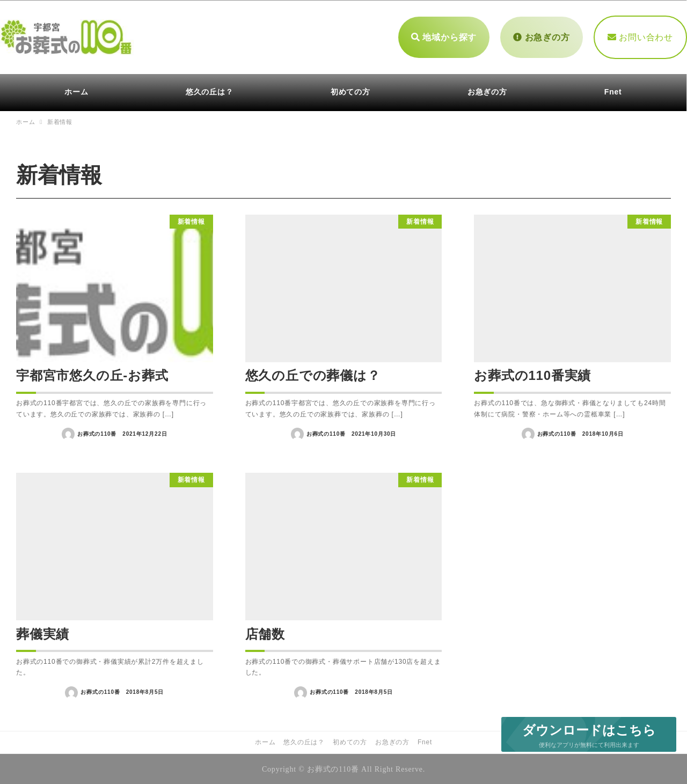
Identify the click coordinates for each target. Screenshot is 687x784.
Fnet (425, 741)
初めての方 (350, 741)
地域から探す (444, 36)
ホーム (265, 741)
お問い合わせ (640, 36)
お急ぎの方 (541, 36)
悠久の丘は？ (304, 741)
